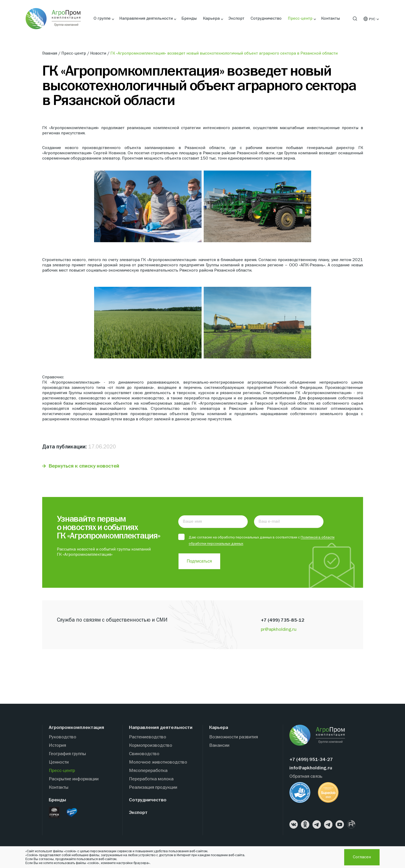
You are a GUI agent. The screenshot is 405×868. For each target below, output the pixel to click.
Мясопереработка (148, 771)
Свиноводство (144, 754)
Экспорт (236, 19)
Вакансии (219, 746)
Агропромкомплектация (76, 728)
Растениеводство (148, 737)
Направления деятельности (146, 19)
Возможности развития (234, 737)
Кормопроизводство (151, 746)
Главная (50, 54)
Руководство (63, 737)
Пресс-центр (300, 19)
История (57, 746)
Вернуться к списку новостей (84, 466)
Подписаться (199, 561)
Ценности (59, 763)
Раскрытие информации (74, 779)
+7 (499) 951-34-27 (311, 760)
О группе (102, 19)
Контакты (330, 19)
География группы (67, 754)
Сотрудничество (266, 19)
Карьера (211, 19)
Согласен (362, 857)
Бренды (189, 19)
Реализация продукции (153, 788)
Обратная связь (306, 777)
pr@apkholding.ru (279, 630)
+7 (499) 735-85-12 (283, 621)
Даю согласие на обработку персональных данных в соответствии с (256, 540)
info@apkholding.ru (311, 768)
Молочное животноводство (158, 763)
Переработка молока (151, 779)
